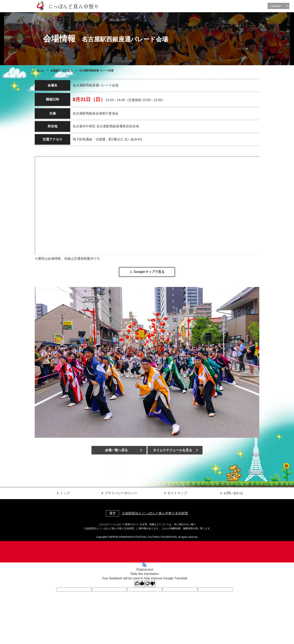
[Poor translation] (150, 584)
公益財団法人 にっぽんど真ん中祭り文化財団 (155, 513)
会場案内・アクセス (61, 71)
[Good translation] (139, 584)
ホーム (40, 71)
